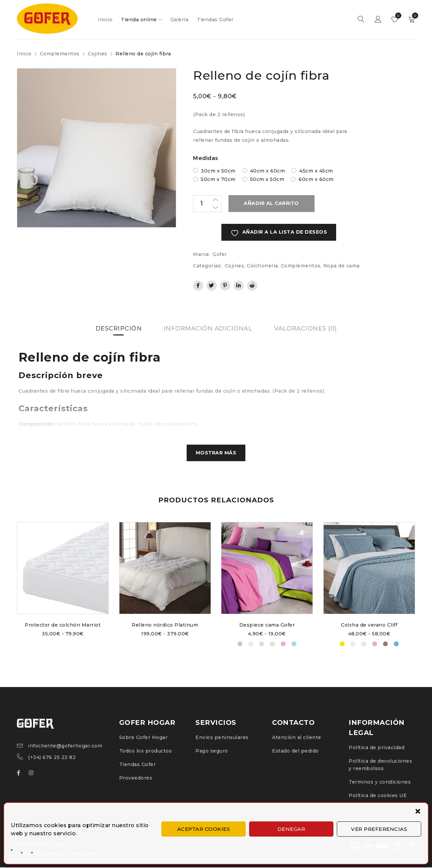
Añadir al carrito (271, 204)
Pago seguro (212, 752)
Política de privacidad (376, 748)
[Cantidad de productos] (207, 204)
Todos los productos (146, 752)
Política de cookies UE (378, 796)
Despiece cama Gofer (267, 626)
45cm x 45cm (316, 171)
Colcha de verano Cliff (369, 626)
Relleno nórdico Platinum (165, 626)
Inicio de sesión (378, 20)
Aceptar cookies (204, 829)
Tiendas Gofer (138, 765)
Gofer (220, 254)
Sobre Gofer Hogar (143, 738)
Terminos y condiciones (380, 783)
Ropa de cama (342, 266)
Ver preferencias (379, 829)
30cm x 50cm (218, 171)
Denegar (291, 829)
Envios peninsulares (222, 738)
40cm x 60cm (268, 171)
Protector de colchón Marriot (63, 626)
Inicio (24, 54)
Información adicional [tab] (208, 329)
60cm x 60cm (316, 179)
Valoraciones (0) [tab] (305, 329)
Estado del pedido (295, 752)
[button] (418, 811)
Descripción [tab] (118, 329)
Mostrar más (216, 453)
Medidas (206, 158)
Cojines (98, 54)
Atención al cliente (297, 738)
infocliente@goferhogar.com (65, 746)
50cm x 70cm (218, 179)
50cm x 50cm (267, 179)
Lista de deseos (397, 16)
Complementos (60, 54)
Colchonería (262, 266)
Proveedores (136, 779)
